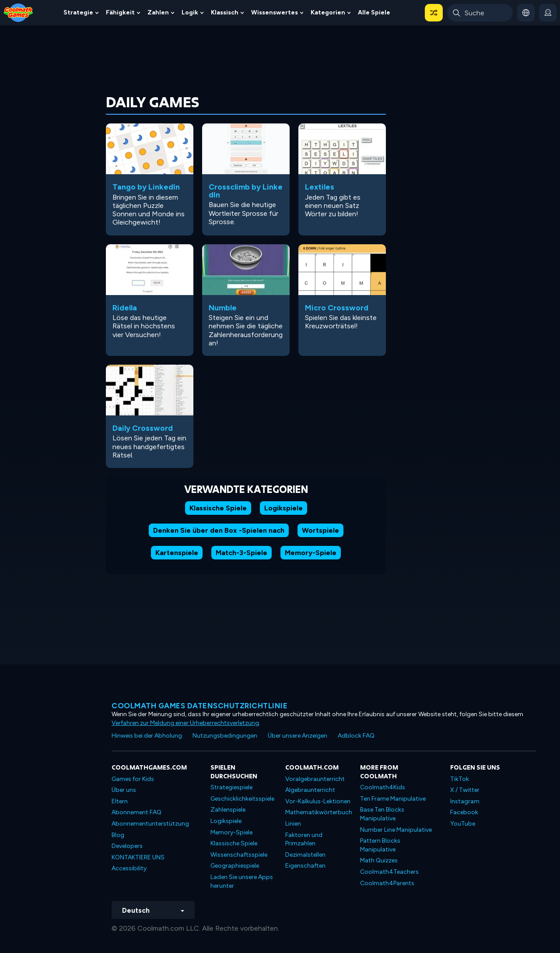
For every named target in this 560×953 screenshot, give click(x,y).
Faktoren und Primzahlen (304, 839)
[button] (434, 13)
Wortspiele (320, 530)
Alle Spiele (374, 12)
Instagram (465, 801)
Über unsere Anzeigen (297, 736)
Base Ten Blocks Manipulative (382, 814)
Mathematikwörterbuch (319, 812)
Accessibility (129, 868)
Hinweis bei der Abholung (147, 736)
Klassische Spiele (218, 508)
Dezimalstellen (305, 855)
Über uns (124, 790)
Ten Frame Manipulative (393, 799)
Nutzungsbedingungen (225, 736)
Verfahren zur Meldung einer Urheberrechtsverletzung (185, 723)
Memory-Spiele (311, 553)
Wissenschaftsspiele (239, 855)
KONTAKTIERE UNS (138, 857)
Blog (118, 835)
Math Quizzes (379, 860)
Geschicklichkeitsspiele (242, 799)
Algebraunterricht (310, 790)
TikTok (460, 779)
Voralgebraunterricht (315, 779)
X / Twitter (465, 790)
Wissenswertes (275, 12)
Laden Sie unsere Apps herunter (242, 881)
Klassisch (225, 12)
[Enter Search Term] (480, 13)
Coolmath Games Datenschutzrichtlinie (199, 706)
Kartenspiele (177, 553)
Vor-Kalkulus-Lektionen (318, 801)
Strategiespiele (231, 787)
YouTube (463, 824)
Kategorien (328, 12)
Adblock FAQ (356, 736)
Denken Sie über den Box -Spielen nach (219, 530)
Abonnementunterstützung (150, 824)
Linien (293, 824)
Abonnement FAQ (136, 812)
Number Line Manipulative (396, 830)
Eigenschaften (305, 866)
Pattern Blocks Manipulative (380, 845)
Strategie (78, 12)
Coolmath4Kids (383, 787)
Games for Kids (133, 779)
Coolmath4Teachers (389, 872)
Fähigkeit (120, 12)
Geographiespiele (235, 866)
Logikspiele (283, 508)
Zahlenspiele (228, 810)
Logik (190, 12)
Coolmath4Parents (387, 883)
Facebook (464, 812)
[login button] (548, 13)
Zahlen (158, 12)
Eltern (120, 801)
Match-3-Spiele (241, 553)
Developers (127, 846)
